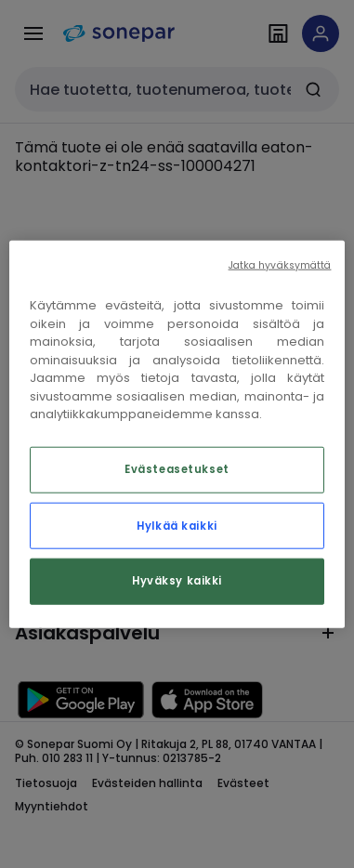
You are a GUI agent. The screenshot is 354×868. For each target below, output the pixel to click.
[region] (177, 434)
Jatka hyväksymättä (280, 265)
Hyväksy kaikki (177, 580)
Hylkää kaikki (177, 525)
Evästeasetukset (177, 468)
